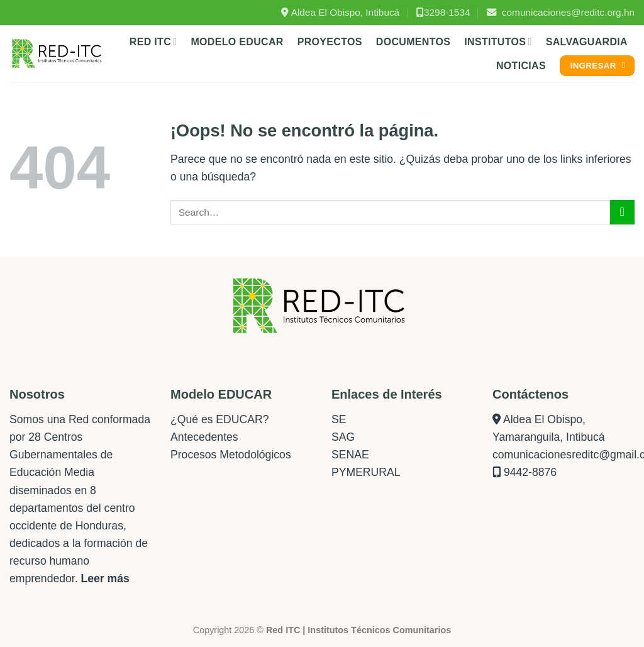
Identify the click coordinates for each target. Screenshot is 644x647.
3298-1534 (443, 12)
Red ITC (153, 42)
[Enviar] (622, 212)
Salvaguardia (587, 42)
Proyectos (330, 42)
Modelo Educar (237, 42)
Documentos (413, 42)
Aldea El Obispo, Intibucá (340, 12)
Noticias (521, 66)
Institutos (498, 42)
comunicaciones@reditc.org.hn (561, 12)
